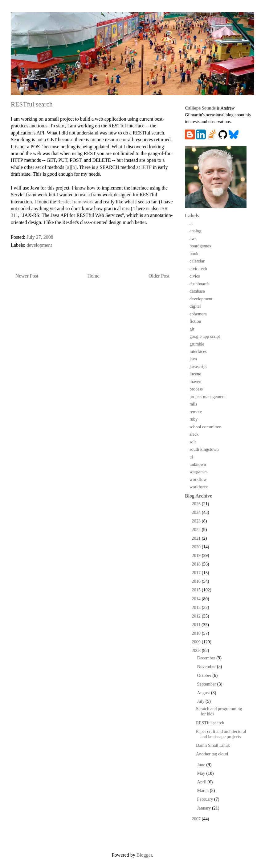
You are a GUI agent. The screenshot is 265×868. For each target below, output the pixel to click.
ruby (194, 419)
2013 (197, 607)
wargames (198, 472)
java (193, 359)
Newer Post (27, 276)
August (204, 693)
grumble (197, 344)
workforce (199, 487)
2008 (197, 650)
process (196, 389)
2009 (197, 642)
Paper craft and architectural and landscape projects (221, 734)
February (206, 799)
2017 (197, 573)
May (202, 773)
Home (94, 276)
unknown (198, 464)
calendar (197, 261)
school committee (205, 427)
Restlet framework (76, 202)
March (204, 790)
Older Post (159, 276)
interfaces (198, 351)
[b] (74, 167)
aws (193, 238)
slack (194, 434)
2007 (197, 819)
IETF (146, 167)
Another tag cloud (212, 754)
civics (195, 276)
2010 (197, 633)
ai (191, 223)
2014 (197, 599)
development (39, 245)
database (197, 291)
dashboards (200, 284)
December (207, 658)
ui (191, 457)
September (207, 684)
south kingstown (204, 449)
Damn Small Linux (213, 745)
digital (195, 306)
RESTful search (210, 723)
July (202, 701)
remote (196, 412)
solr (193, 442)
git (192, 329)
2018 (197, 564)
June (202, 765)
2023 (197, 521)
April (202, 782)
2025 (197, 504)
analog (195, 231)
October (205, 675)
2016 (197, 581)
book (194, 254)
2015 (197, 590)
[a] (68, 167)
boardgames (200, 246)
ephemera (198, 314)
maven (195, 382)
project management (208, 397)
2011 (197, 625)
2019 (197, 555)
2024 (197, 512)
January (205, 808)
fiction (195, 321)
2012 (197, 616)
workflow (198, 479)
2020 (197, 547)
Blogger (144, 855)
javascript (198, 366)
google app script (205, 336)
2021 (197, 538)
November (207, 666)
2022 (197, 530)
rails (193, 404)
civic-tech (198, 269)
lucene (195, 374)
